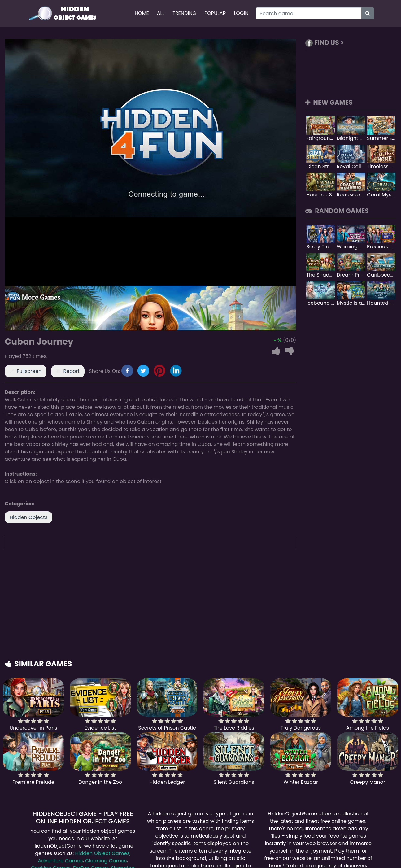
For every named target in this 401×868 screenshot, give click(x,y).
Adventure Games (60, 861)
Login (241, 13)
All (161, 13)
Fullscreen (29, 371)
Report (72, 371)
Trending (184, 13)
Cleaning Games (106, 861)
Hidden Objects (28, 517)
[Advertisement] (201, 610)
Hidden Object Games (102, 853)
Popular (215, 13)
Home (142, 13)
